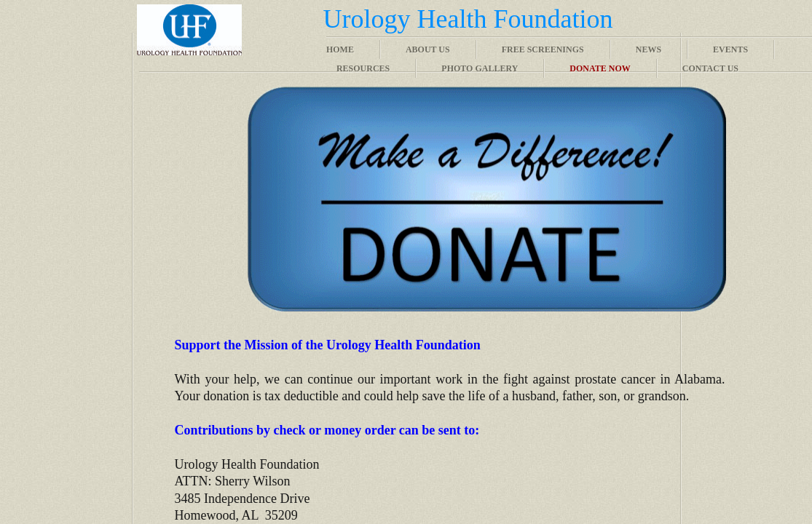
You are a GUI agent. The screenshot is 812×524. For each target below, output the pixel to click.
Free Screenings (543, 49)
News (649, 49)
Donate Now (600, 68)
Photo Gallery (480, 68)
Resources (363, 68)
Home (340, 49)
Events (730, 49)
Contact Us (710, 68)
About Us (428, 49)
